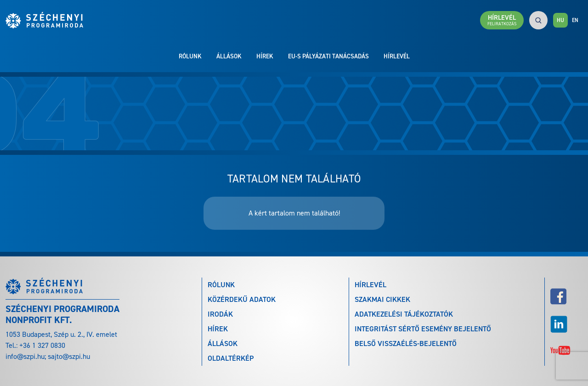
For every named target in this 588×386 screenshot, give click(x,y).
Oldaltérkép (231, 358)
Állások (223, 343)
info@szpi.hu (25, 356)
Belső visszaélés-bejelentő (406, 343)
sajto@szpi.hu (69, 356)
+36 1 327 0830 (42, 345)
